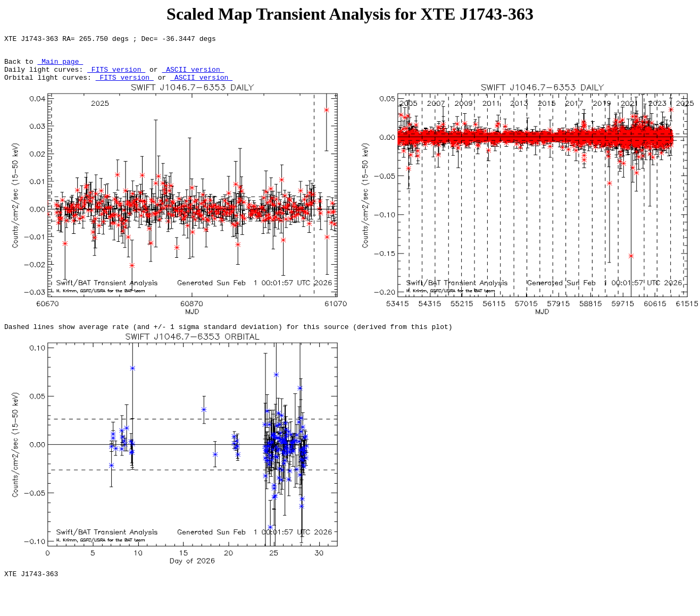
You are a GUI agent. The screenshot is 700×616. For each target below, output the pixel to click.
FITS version (116, 75)
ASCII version (193, 75)
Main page (60, 66)
